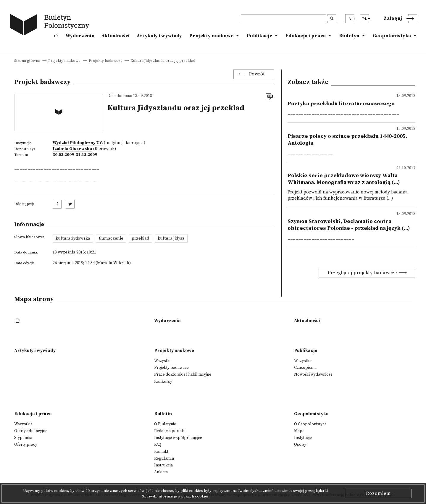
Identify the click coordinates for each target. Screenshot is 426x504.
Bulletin (163, 414)
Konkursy (163, 382)
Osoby (300, 445)
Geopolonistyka (392, 36)
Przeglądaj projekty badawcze (362, 273)
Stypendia (23, 438)
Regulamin (164, 458)
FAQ (158, 445)
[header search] (283, 19)
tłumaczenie (111, 238)
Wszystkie (163, 361)
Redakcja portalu (170, 431)
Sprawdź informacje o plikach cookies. (176, 496)
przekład (140, 238)
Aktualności (116, 36)
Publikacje (260, 36)
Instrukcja (163, 465)
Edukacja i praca (306, 36)
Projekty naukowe (212, 36)
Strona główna (27, 61)
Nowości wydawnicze (313, 374)
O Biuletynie (165, 424)
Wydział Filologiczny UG (78, 143)
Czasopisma (305, 368)
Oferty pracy (26, 445)
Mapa (299, 431)
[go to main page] (51, 26)
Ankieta (161, 472)
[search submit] (332, 19)
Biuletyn (349, 36)
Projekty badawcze (106, 61)
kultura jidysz (171, 238)
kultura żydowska (73, 238)
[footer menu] (18, 321)
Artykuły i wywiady (159, 36)
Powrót (257, 74)
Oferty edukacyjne (31, 431)
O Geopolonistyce (310, 424)
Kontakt (161, 452)
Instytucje (303, 438)
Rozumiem (378, 493)
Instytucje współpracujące (178, 438)
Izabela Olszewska (72, 149)
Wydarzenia (80, 36)
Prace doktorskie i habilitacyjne (183, 374)
